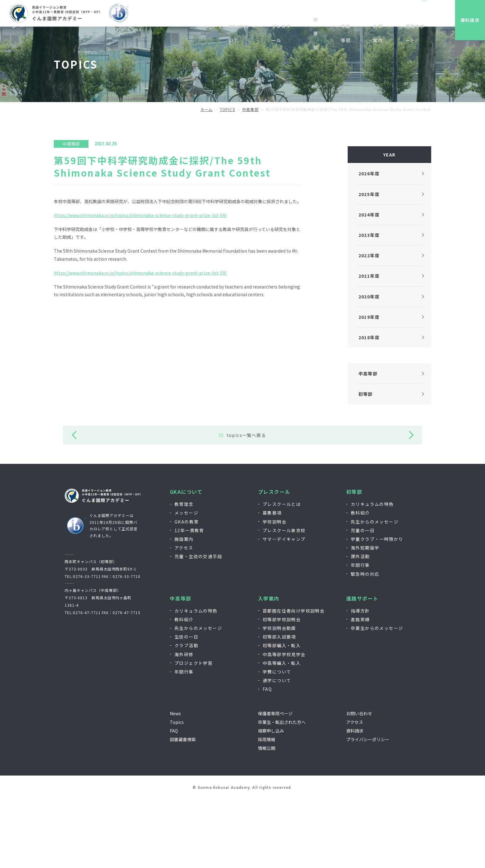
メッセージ (186, 581)
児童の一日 (363, 599)
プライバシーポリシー (368, 808)
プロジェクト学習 (193, 731)
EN (410, 15)
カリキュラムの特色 (372, 572)
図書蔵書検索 (183, 808)
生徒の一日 (186, 705)
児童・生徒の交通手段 (198, 625)
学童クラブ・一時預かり (377, 607)
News (175, 781)
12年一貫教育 (189, 599)
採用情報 (362, 15)
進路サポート (362, 667)
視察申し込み (335, 15)
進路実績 (360, 688)
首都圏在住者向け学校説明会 (294, 679)
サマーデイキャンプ (284, 607)
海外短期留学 (365, 616)
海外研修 (184, 722)
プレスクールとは (282, 572)
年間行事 (360, 633)
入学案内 (269, 667)
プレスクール (274, 560)
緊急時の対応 (365, 642)
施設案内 (184, 607)
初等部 (354, 560)
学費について (277, 740)
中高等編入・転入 (282, 731)
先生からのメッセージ (375, 590)
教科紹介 (360, 581)
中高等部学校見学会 (284, 722)
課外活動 (360, 625)
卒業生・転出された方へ (282, 790)
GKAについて (186, 560)
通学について (277, 749)
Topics (177, 790)
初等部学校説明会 (282, 688)
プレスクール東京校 (284, 599)
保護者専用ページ (275, 781)
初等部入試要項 (279, 705)
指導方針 (360, 679)
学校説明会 (275, 590)
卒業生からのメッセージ (377, 696)
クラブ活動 (186, 714)
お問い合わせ (389, 15)
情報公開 (267, 816)
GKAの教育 (187, 590)
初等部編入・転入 (282, 714)
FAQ (267, 757)
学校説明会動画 (279, 696)
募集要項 (272, 581)
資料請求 (465, 20)
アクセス (184, 616)
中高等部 (181, 667)
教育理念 (184, 572)
